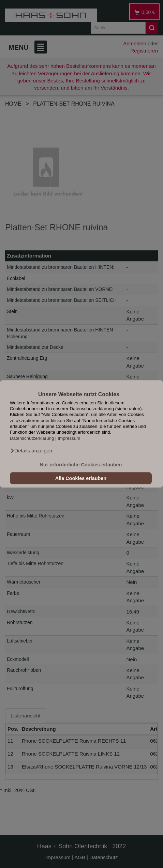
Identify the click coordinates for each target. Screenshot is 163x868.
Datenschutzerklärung (32, 438)
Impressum (69, 438)
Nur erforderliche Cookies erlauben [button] (81, 465)
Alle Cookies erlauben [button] (81, 478)
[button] (31, 451)
